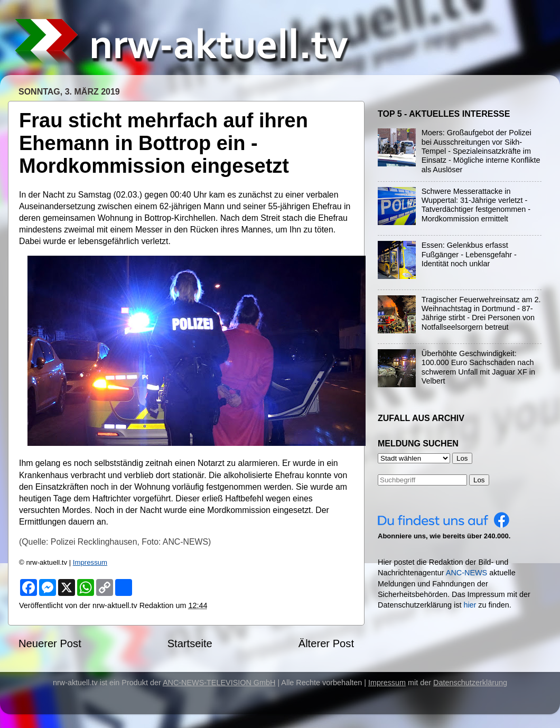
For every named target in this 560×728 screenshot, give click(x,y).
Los (479, 480)
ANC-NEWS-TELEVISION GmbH (219, 683)
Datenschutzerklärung (470, 683)
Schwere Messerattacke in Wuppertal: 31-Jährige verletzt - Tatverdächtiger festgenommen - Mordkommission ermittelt (476, 205)
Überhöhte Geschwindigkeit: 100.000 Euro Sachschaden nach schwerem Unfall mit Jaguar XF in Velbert (478, 367)
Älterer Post (326, 643)
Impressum (90, 562)
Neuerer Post (50, 643)
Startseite (190, 643)
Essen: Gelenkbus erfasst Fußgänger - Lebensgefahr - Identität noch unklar (469, 254)
